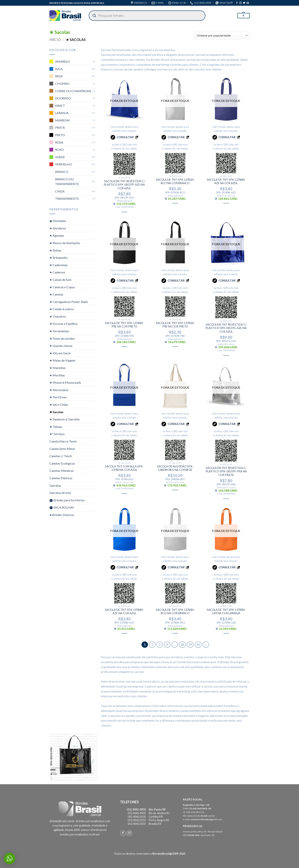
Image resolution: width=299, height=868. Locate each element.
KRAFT (60, 105)
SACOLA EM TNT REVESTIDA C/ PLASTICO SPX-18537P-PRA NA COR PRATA (226, 471)
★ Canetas (56, 294)
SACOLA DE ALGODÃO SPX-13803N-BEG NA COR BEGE (175, 468)
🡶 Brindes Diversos (62, 515)
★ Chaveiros (58, 316)
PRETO (60, 135)
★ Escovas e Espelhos (63, 324)
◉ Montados (58, 221)
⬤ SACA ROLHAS (62, 507)
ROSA (59, 142)
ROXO (59, 150)
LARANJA (62, 113)
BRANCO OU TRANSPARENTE (67, 181)
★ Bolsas (55, 250)
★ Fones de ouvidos (62, 338)
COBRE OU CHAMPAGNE (73, 91)
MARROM (62, 120)
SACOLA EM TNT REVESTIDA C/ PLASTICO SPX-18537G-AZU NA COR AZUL (226, 328)
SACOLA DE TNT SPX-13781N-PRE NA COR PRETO (175, 325)
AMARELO (62, 61)
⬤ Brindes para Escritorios (67, 500)
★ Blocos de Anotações (65, 243)
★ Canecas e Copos (62, 287)
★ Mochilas (57, 375)
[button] (244, 16)
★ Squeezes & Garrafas (65, 419)
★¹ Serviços (57, 434)
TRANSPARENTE (67, 198)
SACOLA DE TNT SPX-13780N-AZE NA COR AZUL (226, 181)
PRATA (60, 127)
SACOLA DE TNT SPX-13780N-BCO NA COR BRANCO (175, 612)
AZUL (59, 69)
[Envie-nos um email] (248, 3)
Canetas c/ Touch (61, 456)
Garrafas (55, 485)
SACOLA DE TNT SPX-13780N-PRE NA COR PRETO (124, 325)
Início (55, 40)
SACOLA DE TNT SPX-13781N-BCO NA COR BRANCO (175, 181)
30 (198, 644)
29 (190, 644)
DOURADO (63, 98)
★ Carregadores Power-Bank (69, 301)
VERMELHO (64, 164)
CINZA (60, 191)
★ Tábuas (56, 427)
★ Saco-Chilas (59, 404)
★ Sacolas (56, 412)
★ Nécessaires (59, 390)
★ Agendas (57, 235)
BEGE (59, 76)
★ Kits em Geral (60, 353)
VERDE (60, 157)
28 (182, 644)
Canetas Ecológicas (62, 463)
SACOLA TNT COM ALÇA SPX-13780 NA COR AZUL (124, 468)
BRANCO (62, 172)
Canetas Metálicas (62, 471)
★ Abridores (58, 228)
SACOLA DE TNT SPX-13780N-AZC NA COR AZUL (124, 612)
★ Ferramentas (59, 331)
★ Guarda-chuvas (61, 346)
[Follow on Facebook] (237, 3)
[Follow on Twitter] (244, 3)
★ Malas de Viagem (62, 360)
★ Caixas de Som (60, 280)
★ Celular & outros (62, 309)
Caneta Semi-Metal (62, 448)
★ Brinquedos (59, 258)
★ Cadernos (57, 272)
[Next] (206, 645)
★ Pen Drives (58, 397)
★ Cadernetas (59, 265)
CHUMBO (62, 83)
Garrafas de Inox (60, 493)
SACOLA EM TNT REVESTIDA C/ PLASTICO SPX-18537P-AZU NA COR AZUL (124, 185)
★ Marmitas (57, 368)
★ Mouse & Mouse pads (65, 382)
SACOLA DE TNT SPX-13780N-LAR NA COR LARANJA (226, 612)
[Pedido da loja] (222, 36)
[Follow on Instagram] (240, 3)
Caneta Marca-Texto (63, 441)
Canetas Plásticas (61, 478)
